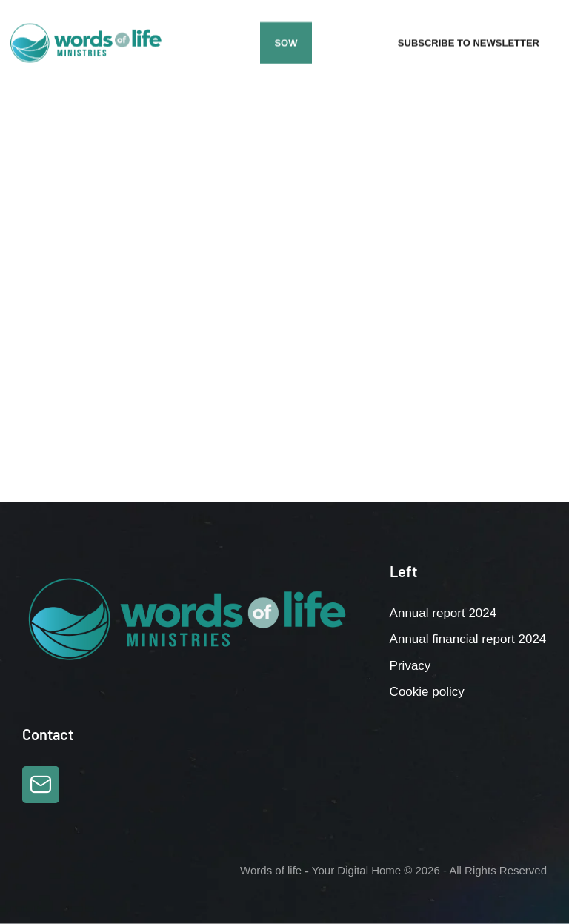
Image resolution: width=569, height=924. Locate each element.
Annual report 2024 (443, 613)
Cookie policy (427, 692)
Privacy (410, 666)
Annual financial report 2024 (468, 639)
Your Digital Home (356, 870)
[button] (286, 43)
